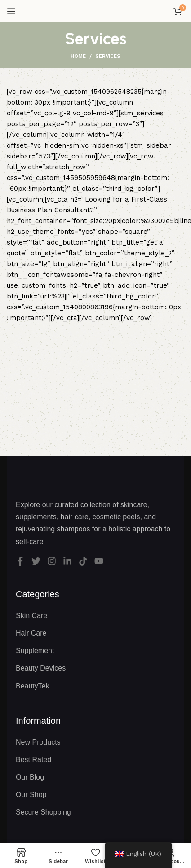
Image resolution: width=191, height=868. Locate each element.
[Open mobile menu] (11, 11)
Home (78, 56)
